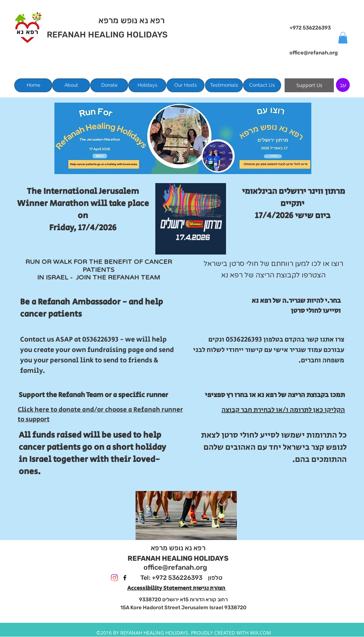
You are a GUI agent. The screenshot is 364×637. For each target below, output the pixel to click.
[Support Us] (309, 85)
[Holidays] (147, 85)
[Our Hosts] (185, 85)
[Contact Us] (262, 85)
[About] (71, 85)
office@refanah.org (314, 53)
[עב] (343, 85)
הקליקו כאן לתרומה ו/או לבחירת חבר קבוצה (283, 410)
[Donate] (109, 85)
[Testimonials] (224, 85)
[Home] (33, 85)
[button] (343, 38)
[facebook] (125, 578)
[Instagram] (114, 578)
